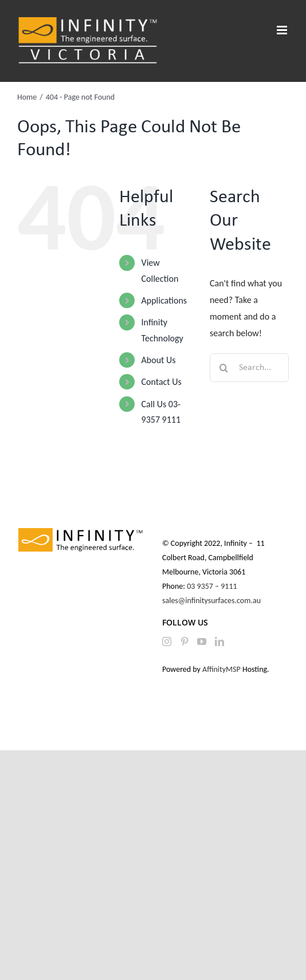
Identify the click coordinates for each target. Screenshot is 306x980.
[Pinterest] (185, 641)
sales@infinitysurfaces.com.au (211, 601)
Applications (164, 300)
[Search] (224, 368)
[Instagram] (167, 641)
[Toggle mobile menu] (283, 30)
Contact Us (162, 382)
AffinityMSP (221, 669)
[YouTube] (202, 641)
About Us (159, 360)
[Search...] (249, 368)
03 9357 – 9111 (213, 586)
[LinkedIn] (219, 641)
